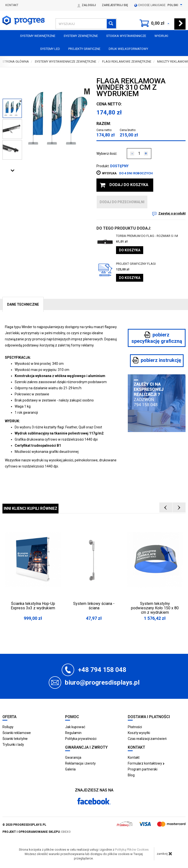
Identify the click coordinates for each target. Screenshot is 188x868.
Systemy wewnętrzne (38, 36)
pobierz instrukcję (157, 360)
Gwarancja (73, 757)
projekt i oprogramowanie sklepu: (37, 832)
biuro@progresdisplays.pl (102, 682)
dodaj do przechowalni (122, 202)
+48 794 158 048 (102, 670)
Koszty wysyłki (139, 733)
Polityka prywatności (81, 739)
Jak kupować (75, 727)
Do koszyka (130, 250)
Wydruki (161, 36)
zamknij (164, 854)
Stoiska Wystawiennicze (126, 36)
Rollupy (8, 727)
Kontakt (12, 5)
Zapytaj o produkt (172, 213)
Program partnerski (143, 769)
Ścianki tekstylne (15, 739)
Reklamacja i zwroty (80, 763)
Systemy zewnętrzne (81, 36)
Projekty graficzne (84, 49)
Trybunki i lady (13, 745)
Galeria (70, 769)
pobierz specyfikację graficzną (157, 338)
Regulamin (73, 733)
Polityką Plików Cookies (132, 850)
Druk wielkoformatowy (128, 49)
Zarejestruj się (115, 5)
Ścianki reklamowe (17, 733)
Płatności (135, 727)
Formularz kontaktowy (146, 763)
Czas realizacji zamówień (147, 739)
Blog (131, 775)
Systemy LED (50, 49)
